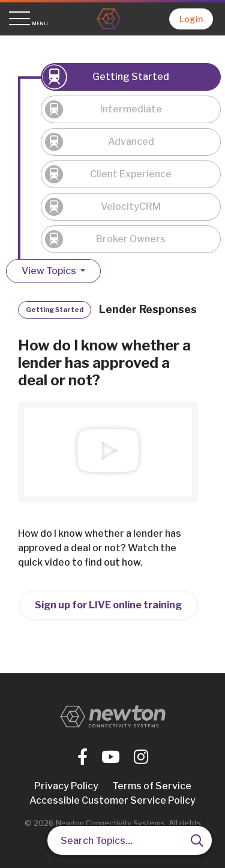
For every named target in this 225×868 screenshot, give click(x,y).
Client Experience (131, 174)
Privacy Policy (66, 786)
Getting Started (131, 77)
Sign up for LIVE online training (108, 605)
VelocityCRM (131, 206)
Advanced (131, 142)
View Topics (50, 271)
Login (191, 19)
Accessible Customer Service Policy (112, 800)
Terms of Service (152, 786)
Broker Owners (131, 239)
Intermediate (131, 109)
